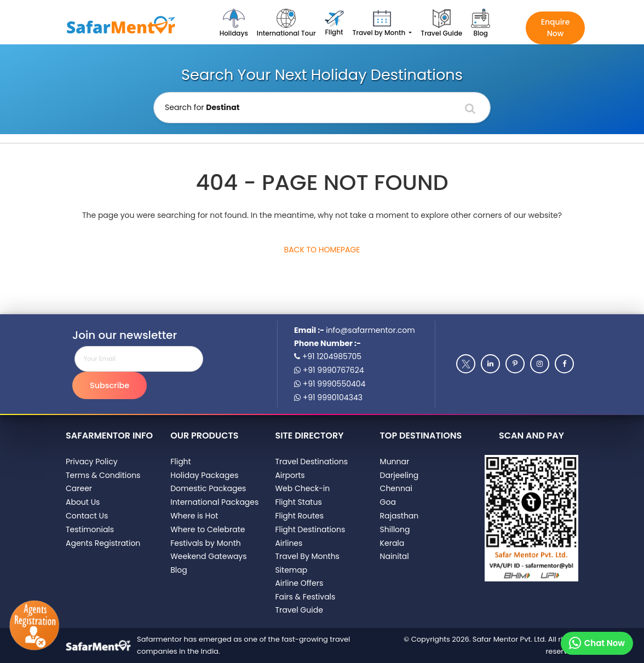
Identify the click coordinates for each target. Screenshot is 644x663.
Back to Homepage (322, 250)
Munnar (395, 462)
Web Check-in (302, 488)
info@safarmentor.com (370, 330)
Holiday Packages (204, 475)
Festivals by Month (206, 543)
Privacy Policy (92, 462)
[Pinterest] (515, 364)
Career (79, 488)
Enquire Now (556, 28)
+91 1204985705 (328, 356)
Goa (388, 502)
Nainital (395, 556)
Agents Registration (103, 543)
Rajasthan (399, 516)
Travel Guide (299, 610)
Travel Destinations (311, 462)
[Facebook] (564, 364)
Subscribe (110, 385)
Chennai (396, 488)
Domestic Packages (208, 488)
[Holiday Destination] (322, 108)
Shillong (395, 529)
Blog (179, 570)
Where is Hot (194, 516)
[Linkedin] (490, 364)
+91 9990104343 (328, 397)
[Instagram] (540, 364)
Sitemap (291, 570)
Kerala (392, 543)
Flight (180, 462)
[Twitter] (466, 364)
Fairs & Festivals (305, 597)
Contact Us (87, 516)
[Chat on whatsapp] (597, 643)
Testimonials (90, 529)
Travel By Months (307, 556)
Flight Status (298, 502)
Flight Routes (299, 516)
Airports (290, 475)
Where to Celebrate (208, 529)
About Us (83, 502)
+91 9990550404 (330, 384)
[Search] (470, 108)
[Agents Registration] (35, 626)
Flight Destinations (310, 529)
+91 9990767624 (329, 370)
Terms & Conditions (103, 475)
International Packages (214, 502)
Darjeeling (399, 475)
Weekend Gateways (208, 556)
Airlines (289, 543)
